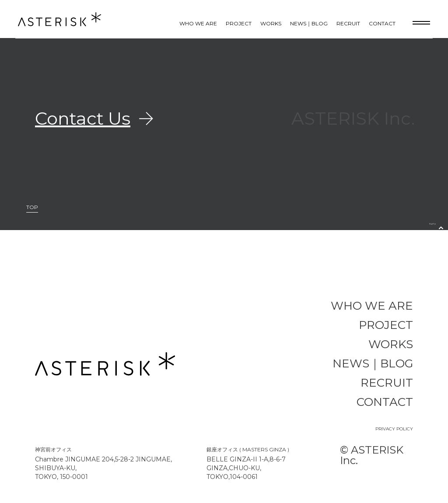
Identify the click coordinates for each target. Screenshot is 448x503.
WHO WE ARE (198, 23)
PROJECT (239, 23)
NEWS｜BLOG (309, 23)
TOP (32, 208)
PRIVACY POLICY (394, 429)
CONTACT (382, 23)
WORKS (271, 23)
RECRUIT (348, 23)
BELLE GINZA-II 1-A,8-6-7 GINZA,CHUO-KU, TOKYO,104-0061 (246, 468)
